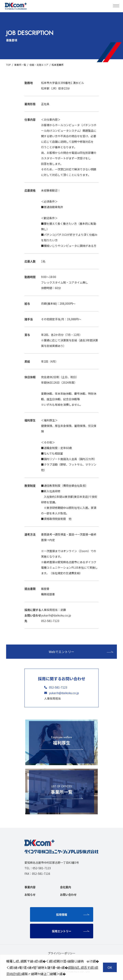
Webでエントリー (81, 652)
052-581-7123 (56, 687)
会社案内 (66, 887)
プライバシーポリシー (62, 953)
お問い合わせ (68, 894)
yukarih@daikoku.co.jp (62, 693)
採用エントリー (71, 931)
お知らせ (30, 894)
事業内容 (30, 887)
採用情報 (73, 914)
